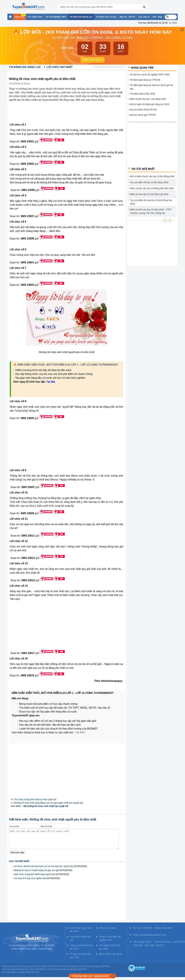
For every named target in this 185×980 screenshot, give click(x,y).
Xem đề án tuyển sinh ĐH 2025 (81, 930)
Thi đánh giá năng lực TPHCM (145, 80)
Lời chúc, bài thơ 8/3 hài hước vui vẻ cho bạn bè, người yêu (44, 866)
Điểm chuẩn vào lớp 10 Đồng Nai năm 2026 (152, 188)
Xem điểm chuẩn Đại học (80, 938)
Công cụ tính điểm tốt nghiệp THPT (110, 938)
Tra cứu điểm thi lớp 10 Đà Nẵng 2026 (149, 182)
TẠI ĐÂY (81, 732)
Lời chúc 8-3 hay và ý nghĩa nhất (30, 878)
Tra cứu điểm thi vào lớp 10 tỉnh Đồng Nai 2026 (151, 202)
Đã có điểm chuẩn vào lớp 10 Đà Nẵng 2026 (152, 176)
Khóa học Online (107, 928)
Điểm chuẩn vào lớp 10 (111, 954)
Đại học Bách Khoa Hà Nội (143, 110)
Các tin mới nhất (19, 861)
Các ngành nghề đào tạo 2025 (109, 947)
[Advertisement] (68, 115)
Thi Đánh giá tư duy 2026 (143, 94)
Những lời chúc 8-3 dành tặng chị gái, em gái (36, 870)
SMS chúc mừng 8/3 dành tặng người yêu (35, 874)
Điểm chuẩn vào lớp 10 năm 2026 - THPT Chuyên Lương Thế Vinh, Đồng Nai (151, 211)
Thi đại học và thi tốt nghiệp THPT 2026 (150, 75)
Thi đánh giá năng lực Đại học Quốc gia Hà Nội (151, 87)
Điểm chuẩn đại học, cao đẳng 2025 (148, 99)
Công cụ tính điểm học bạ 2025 (81, 947)
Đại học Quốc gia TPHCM (143, 115)
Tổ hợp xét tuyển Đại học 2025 (80, 956)
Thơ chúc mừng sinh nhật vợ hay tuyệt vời (35, 799)
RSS (175, 23)
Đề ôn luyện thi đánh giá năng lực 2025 (150, 104)
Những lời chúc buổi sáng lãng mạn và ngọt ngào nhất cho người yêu (49, 803)
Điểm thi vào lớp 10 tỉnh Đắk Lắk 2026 (149, 194)
